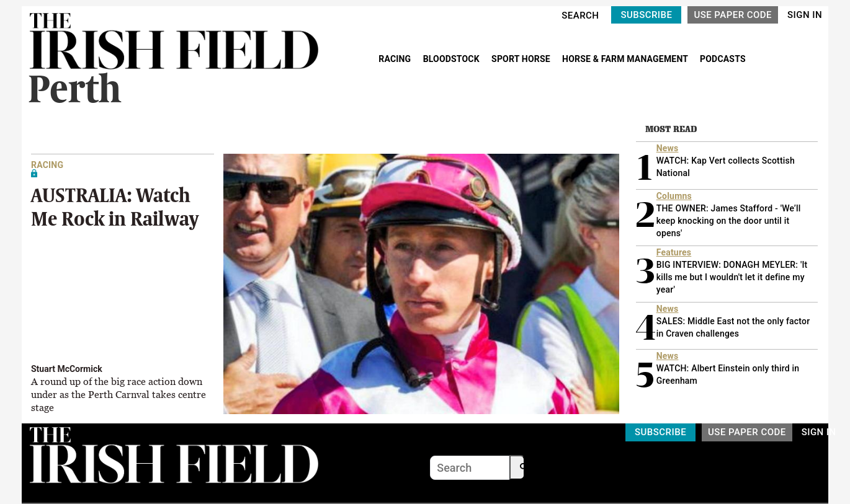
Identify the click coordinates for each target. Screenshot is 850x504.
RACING (396, 59)
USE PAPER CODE (733, 15)
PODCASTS (723, 59)
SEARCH (580, 15)
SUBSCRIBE (646, 15)
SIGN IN (805, 15)
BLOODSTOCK (453, 59)
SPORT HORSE (522, 59)
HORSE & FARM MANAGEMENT (626, 59)
